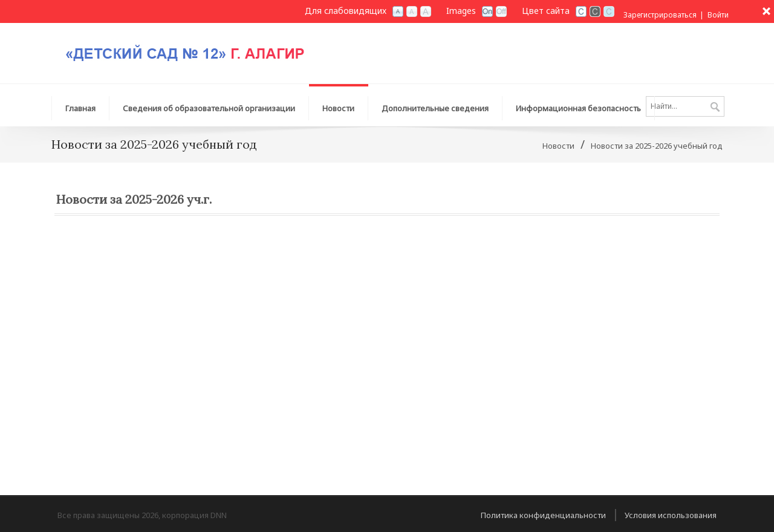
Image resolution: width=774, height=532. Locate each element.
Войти (718, 15)
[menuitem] (209, 105)
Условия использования (671, 515)
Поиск (715, 108)
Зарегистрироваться (660, 15)
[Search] (685, 106)
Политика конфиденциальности (543, 515)
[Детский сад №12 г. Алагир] (203, 49)
